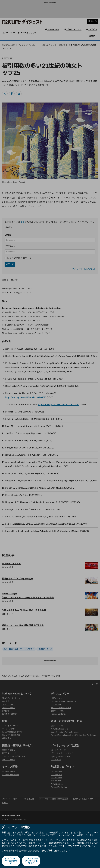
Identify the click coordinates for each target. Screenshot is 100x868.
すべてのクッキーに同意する (11, 861)
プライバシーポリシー (69, 846)
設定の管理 (47, 851)
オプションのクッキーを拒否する (31, 861)
